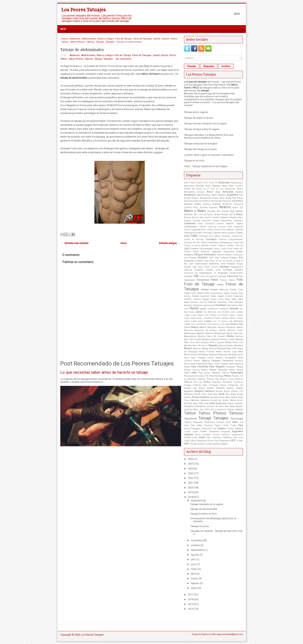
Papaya (224, 364)
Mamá (203, 327)
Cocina (231, 233)
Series (240, 400)
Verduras (226, 435)
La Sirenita (223, 315)
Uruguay (225, 431)
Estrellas (228, 270)
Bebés (198, 204)
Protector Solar (200, 385)
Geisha (187, 296)
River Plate (207, 394)
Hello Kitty (237, 299)
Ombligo (201, 358)
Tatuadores (190, 419)
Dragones (189, 261)
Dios (186, 258)
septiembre (197, 550)
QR (242, 385)
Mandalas (231, 327)
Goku (213, 296)
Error (207, 267)
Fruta (240, 290)
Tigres (218, 425)
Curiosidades (206, 249)
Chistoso (189, 233)
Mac (228, 324)
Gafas (207, 293)
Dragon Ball (236, 258)
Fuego (187, 293)
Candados (238, 221)
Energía (188, 267)
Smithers (211, 406)
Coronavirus (226, 242)
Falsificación (211, 276)
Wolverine (225, 441)
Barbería (206, 201)
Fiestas (223, 280)
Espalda (224, 267)
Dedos (196, 252)
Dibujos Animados (205, 255)
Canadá (216, 221)
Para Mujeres (217, 367)
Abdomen (75, 39)
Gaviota (234, 293)
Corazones (213, 242)
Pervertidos (200, 376)
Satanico (205, 400)
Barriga (215, 201)
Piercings (218, 376)
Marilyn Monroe (205, 333)
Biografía (213, 207)
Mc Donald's (220, 336)
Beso (196, 207)
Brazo (240, 214)
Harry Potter (224, 299)
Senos (233, 400)
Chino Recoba (228, 230)
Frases (205, 289)
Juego (187, 315)
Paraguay (230, 367)
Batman (188, 204)
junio (194, 564)
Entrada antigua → (169, 243)
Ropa (233, 394)
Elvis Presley (228, 264)
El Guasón (228, 261)
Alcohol (187, 189)
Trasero (221, 428)
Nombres (204, 354)
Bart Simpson (225, 201)
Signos (231, 403)
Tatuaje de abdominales (82, 50)
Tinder (233, 425)
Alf (194, 189)
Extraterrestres (236, 273)
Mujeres (213, 345)
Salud (234, 397)
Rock (222, 394)
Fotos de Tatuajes (142, 39)
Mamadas (212, 327)
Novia (240, 355)
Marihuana (190, 333)
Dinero (228, 255)
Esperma (188, 270)
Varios (198, 435)
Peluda (240, 370)
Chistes (239, 230)
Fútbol (200, 293)
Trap (214, 429)
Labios (232, 315)
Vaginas (189, 434)
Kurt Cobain (210, 315)
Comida (203, 236)
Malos (195, 327)
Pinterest (201, 379)
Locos (200, 321)
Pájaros (206, 361)
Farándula (189, 280)
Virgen (187, 441)
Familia (222, 276)
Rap (195, 388)
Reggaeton (189, 391)
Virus (194, 441)
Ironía (192, 312)
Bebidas (207, 204)
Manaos (222, 327)
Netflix (219, 352)
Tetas (228, 422)
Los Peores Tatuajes (83, 10)
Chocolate (207, 233)
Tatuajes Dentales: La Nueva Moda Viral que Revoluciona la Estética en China (209, 136)
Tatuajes (110, 42)
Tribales (239, 428)
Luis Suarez (213, 324)
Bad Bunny (238, 198)
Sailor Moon (225, 397)
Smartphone (201, 406)
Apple (214, 195)
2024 (191, 469)
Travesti (230, 429)
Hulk (186, 309)
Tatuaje (100, 42)
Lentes (193, 318)
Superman (221, 409)
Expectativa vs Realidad (213, 273)
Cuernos (239, 245)
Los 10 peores (220, 321)
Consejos (211, 239)
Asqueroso (206, 198)
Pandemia (228, 361)
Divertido (203, 257)
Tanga (231, 409)
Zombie (209, 444)
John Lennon (237, 312)
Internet (234, 308)
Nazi (229, 348)
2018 (211, 183)
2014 (187, 183)
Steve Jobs (199, 409)
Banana (198, 201)
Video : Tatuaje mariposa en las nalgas (206, 166)
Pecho (174, 39)
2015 (193, 183)
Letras (225, 318)
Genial (157, 39)
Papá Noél (202, 364)
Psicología (214, 385)
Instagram (224, 309)
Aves (222, 198)
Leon (200, 318)
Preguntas (216, 382)
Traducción (206, 429)
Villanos (227, 437)
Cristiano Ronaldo (200, 245)
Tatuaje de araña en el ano (199, 118)
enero (194, 588)
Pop (201, 382)
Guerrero (197, 299)
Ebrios (212, 261)
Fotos (220, 285)
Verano (216, 435)
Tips (240, 425)
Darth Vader (233, 249)
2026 (191, 459)
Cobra (224, 233)
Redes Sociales (216, 388)
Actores (200, 186)
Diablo (240, 251)
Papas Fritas (214, 364)
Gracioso (238, 296)
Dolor (217, 258)
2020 (191, 488)
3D (216, 183)
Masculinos (190, 336)
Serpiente (188, 403)
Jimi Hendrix (223, 312)
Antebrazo (190, 195)
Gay (241, 293)
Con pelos (215, 236)
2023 (191, 473)
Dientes (220, 255)
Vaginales (237, 431)
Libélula (232, 318)
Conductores (237, 236)
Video (202, 437)
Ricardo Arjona (223, 391)
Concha (226, 236)
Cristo (213, 245)
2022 (191, 478)
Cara (200, 223)
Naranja (213, 348)
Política (188, 382)
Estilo (218, 270)
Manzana (188, 330)
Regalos (230, 388)
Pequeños (216, 373)
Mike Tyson (190, 342)
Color (194, 236)
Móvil (195, 346)
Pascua (196, 370)
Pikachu (235, 376)
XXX (186, 444)
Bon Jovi (198, 215)
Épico (201, 267)
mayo (194, 569)
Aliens (240, 189)
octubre (195, 545)
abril (193, 574)
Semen (226, 400)
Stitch (207, 409)
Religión (199, 391)
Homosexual (209, 305)
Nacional (197, 348)
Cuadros (222, 245)
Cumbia (194, 249)
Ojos (193, 358)
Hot (228, 305)
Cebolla (239, 224)
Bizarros (225, 207)
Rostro (196, 397)
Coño (204, 242)
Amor (210, 192)
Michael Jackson (211, 339)
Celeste (203, 227)
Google (221, 296)
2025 (191, 464)
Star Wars (230, 406)
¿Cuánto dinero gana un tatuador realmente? (209, 155)
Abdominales (89, 39)
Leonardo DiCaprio (212, 318)
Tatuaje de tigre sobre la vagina (202, 129)
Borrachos (209, 215)
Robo (215, 394)
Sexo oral (204, 403)
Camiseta (206, 221)
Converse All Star (192, 243)
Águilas (216, 186)
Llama (240, 318)
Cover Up (238, 242)
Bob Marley (237, 211)
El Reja (237, 261)
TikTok (226, 425)
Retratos (210, 391)
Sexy (212, 403)
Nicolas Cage (230, 352)
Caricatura (210, 224)
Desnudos (229, 251)
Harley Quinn (210, 299)
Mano (240, 327)
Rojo (228, 394)
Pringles (188, 385)
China (210, 230)
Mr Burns (203, 346)
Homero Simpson (193, 305)
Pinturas (211, 379)
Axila (229, 198)
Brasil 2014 (228, 214)
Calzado (196, 221)
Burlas (208, 217)
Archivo (226, 66)
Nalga (205, 348)
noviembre (197, 540)
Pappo (187, 367)
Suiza (213, 409)
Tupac (195, 431)
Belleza (216, 204)
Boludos (188, 214)
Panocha (239, 361)
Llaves (187, 321)
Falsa (202, 276)
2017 (206, 183)
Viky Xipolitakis (214, 438)
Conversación (236, 239)
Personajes (237, 373)
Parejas (188, 370)
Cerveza (222, 227)
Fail (196, 276)
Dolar (211, 258)
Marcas (222, 330)
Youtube (193, 444)
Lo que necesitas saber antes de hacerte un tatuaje (104, 372)
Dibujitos (189, 255)
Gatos (227, 293)
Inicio (237, 14)
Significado (221, 403)
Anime (239, 192)
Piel (211, 376)
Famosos (233, 276)
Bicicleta (204, 207)
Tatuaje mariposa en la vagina (201, 143)
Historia (212, 302)
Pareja (240, 367)
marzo (195, 578)
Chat (230, 227)
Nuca (186, 358)
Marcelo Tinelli (235, 330)
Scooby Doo (216, 400)
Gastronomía (217, 293)
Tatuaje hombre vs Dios (204, 514)
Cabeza (233, 217)
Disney (193, 258)
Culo (187, 248)
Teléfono (188, 422)
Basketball (237, 201)
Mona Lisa (238, 342)
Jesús (199, 312)
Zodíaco (201, 444)
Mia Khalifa (196, 339)
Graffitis (188, 299)
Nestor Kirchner (207, 352)
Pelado (213, 370)
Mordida (188, 346)
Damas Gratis (220, 249)
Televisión (198, 422)
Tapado (239, 409)
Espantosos (237, 267)
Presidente (227, 382)
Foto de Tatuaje (123, 39)
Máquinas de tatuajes (206, 330)
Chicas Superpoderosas (195, 230)
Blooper (211, 211)
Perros (225, 373)
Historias (222, 302)
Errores (215, 267)
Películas (223, 370)
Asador (187, 198)
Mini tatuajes (202, 342)
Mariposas (220, 333)
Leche (187, 318)
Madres (234, 324)
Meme (231, 336)
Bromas (188, 217)
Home (65, 39)
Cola (187, 236)
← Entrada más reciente (75, 243)
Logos (208, 321)
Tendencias (210, 422)
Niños (187, 354)
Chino (217, 230)
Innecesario (213, 309)
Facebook (188, 276)
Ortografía (230, 358)
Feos (214, 280)
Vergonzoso (238, 435)
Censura (212, 227)
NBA (234, 348)
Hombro (239, 302)
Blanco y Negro (106, 39)
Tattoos (90, 42)
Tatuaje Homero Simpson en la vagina (205, 123)
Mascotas (238, 333)
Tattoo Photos (77, 42)
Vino (235, 438)
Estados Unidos (204, 270)
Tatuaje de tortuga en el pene (200, 149)
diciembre (197, 501)
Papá (193, 364)
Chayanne (238, 227)
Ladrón (240, 315)
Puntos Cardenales (229, 385)
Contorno (222, 239)
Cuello (230, 245)
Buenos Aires (198, 217)
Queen (187, 388)
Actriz (208, 186)
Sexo (195, 403)
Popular (192, 66)
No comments (124, 59)
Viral (241, 438)
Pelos (232, 370)
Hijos (187, 302)
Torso (187, 428)
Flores (232, 280)
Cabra (240, 217)
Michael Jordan (228, 339)
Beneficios (227, 204)
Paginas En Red (208, 634)
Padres (197, 361)
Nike (241, 352)
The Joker (196, 425)
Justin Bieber (197, 315)
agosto (195, 555)
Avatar (216, 198)
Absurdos (189, 186)
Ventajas (207, 435)
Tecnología (237, 419)
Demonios (205, 252)
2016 (200, 183)
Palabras (216, 361)
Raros (202, 388)
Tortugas (195, 428)
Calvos (188, 220)
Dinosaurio (238, 255)
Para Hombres (200, 367)
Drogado (199, 261)
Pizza (231, 379)
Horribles (221, 305)
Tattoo (65, 42)
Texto (235, 422)
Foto (240, 280)
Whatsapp (202, 441)
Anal (218, 192)
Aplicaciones (204, 195)
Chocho (198, 233)
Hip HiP (203, 302)
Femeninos (203, 280)
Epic (195, 267)
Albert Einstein (236, 186)
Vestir (195, 438)
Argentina (233, 195)
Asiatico (195, 198)
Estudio (239, 270)
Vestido (187, 438)
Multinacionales (226, 346)
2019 (191, 492)
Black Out (238, 207)
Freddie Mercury (219, 290)
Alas (225, 186)
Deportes (217, 251)
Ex (196, 273)
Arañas (222, 195)
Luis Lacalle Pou (199, 324)
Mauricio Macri (205, 336)
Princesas (238, 382)
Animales (228, 192)
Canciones (226, 220)
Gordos (229, 296)
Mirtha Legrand (217, 342)
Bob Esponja (223, 211)
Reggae (240, 388)
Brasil (218, 214)
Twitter (204, 431)
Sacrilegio (215, 397)
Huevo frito (237, 305)
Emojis (240, 264)
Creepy (187, 245)
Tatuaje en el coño (194, 161)
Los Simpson (236, 321)
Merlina (239, 336)
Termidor (220, 422)
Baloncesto (189, 201)
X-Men (240, 441)
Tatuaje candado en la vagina (207, 504)
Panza (187, 364)
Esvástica (189, 273)
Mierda (239, 339)
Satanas (195, 400)
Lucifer (187, 324)
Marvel (230, 333)
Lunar (222, 324)
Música (188, 348)
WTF (233, 440)
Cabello (224, 217)
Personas (189, 376)
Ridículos (189, 394)
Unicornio (214, 431)
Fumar (193, 293)
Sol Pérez (220, 406)
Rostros (205, 397)
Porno (207, 382)
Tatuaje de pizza (200, 526)
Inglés (203, 309)
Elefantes (214, 264)
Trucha (187, 431)
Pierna (227, 376)
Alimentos (189, 192)
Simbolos (239, 403)
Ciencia (216, 233)
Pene (194, 373)
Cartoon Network (225, 224)
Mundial (239, 345)
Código (239, 233)
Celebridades (191, 227)
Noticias (213, 354)
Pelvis (187, 373)
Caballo (216, 217)
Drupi (206, 261)
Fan (241, 276)
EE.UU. (219, 261)
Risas (198, 394)
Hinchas (194, 302)
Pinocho (192, 379)
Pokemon (239, 379)
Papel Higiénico (236, 364)
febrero (195, 583)
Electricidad (201, 264)
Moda (228, 342)
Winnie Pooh (213, 441)
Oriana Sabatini (215, 358)
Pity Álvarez (221, 379)
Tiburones (208, 425)
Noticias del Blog (228, 354)
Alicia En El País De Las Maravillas (216, 189)
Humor (165, 39)
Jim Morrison (210, 312)
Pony (195, 382)
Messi (187, 339)
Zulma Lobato (220, 444)
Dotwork (225, 258)
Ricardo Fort (237, 391)
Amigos (201, 192)
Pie (207, 376)
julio (193, 559)
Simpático (189, 406)
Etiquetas (209, 66)
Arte (241, 195)
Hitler (231, 302)
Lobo (194, 321)
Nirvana (194, 355)
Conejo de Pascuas (194, 239)
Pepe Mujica (204, 373)
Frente (233, 290)
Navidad (222, 348)
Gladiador (205, 296)
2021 (191, 483)
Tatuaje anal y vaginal (196, 112)
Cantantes (190, 223)
